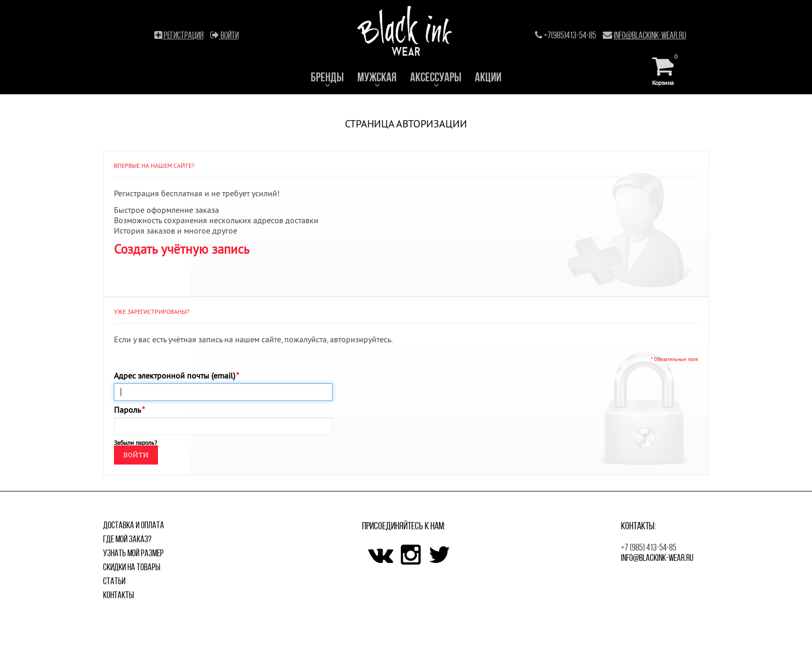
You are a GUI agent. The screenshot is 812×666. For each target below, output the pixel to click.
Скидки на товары (132, 567)
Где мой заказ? (127, 539)
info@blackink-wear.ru (650, 35)
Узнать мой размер (133, 553)
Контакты (119, 595)
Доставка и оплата (134, 525)
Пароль (127, 410)
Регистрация (179, 35)
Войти (224, 35)
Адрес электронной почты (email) (175, 375)
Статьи (114, 581)
